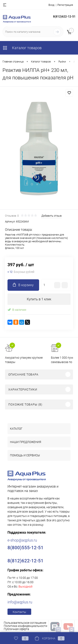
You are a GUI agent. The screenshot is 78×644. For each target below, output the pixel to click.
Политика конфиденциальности (25, 626)
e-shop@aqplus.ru (22, 540)
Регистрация (65, 5)
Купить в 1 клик (39, 299)
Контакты (19, 612)
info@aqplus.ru (20, 602)
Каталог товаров (22, 48)
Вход (51, 5)
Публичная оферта (16, 629)
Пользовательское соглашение (25, 623)
